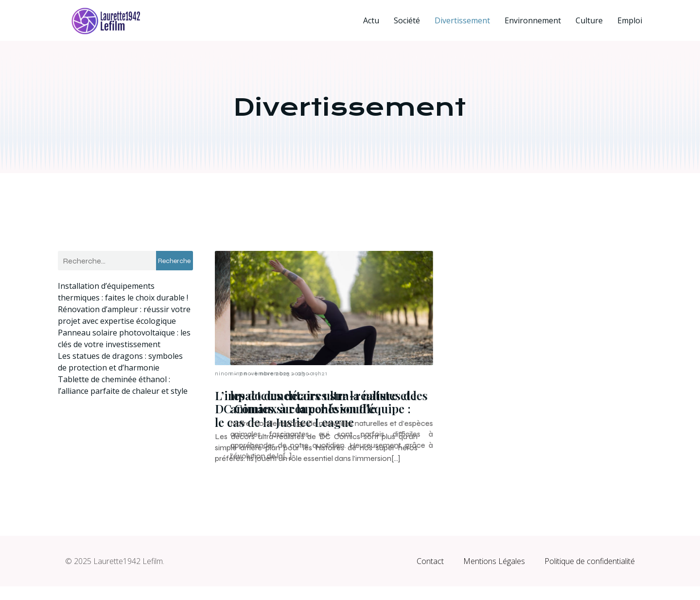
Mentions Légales (494, 575)
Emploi (630, 20)
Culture (589, 20)
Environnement (533, 20)
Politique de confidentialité (590, 575)
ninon (223, 373)
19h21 (522, 373)
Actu (371, 20)
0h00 (306, 373)
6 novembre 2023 (482, 373)
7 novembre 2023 (264, 373)
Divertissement (462, 20)
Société (407, 20)
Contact (430, 575)
